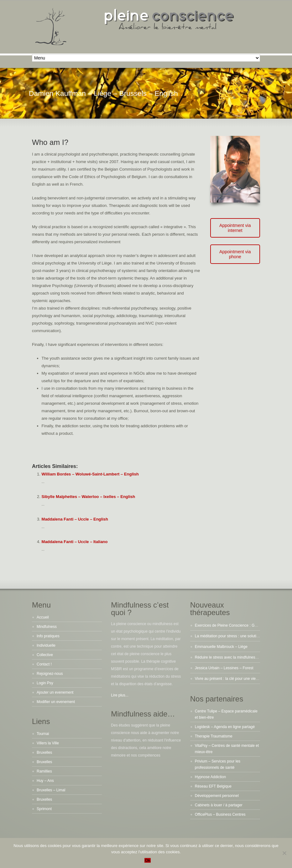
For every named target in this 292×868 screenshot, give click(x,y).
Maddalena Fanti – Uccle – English (75, 519)
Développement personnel (217, 796)
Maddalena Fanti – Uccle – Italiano (75, 542)
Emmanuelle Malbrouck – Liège (221, 647)
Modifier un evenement (56, 702)
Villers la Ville (48, 743)
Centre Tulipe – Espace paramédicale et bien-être (226, 714)
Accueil (43, 617)
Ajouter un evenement (55, 692)
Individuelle (46, 645)
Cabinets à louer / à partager (219, 805)
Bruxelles (44, 752)
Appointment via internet (235, 228)
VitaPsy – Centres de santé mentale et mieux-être (227, 749)
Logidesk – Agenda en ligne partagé (225, 727)
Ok (147, 860)
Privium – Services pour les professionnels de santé (218, 764)
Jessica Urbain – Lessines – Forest (224, 668)
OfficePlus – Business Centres (220, 814)
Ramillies (44, 771)
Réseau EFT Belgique (213, 786)
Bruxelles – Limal (51, 790)
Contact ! (44, 664)
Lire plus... (120, 695)
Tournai (43, 734)
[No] (284, 853)
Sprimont (44, 809)
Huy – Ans (45, 781)
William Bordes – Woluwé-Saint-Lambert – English (90, 474)
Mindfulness (47, 627)
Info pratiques (48, 636)
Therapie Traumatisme (214, 736)
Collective (45, 655)
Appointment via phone (235, 254)
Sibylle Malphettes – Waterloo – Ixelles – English (89, 497)
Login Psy (45, 683)
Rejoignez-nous (50, 674)
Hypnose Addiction (210, 777)
